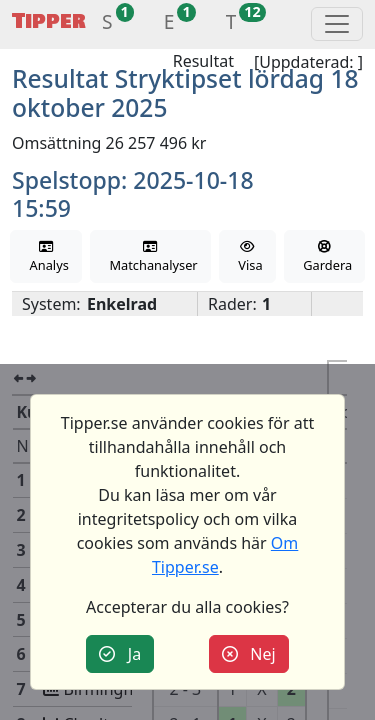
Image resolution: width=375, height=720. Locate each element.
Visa (247, 257)
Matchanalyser (150, 257)
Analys (46, 257)
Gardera (324, 257)
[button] (107, 24)
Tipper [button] (49, 21)
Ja (120, 654)
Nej (249, 654)
